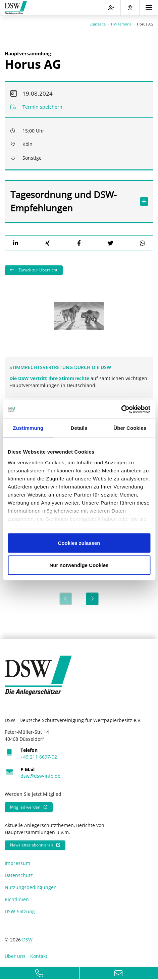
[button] (16, 241)
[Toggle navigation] (149, 8)
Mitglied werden (25, 805)
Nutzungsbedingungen (31, 885)
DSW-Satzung (20, 909)
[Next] (92, 597)
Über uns (15, 954)
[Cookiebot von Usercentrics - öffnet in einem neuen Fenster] (121, 409)
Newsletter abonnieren (32, 843)
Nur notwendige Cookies (79, 565)
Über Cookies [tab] (130, 428)
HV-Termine (121, 22)
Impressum (17, 861)
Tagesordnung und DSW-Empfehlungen (72, 199)
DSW (27, 938)
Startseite (98, 22)
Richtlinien (17, 897)
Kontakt (39, 954)
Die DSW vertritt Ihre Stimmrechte (50, 376)
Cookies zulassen (79, 543)
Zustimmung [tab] (28, 428)
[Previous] (66, 597)
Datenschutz (19, 873)
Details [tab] (79, 428)
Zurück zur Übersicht (37, 268)
